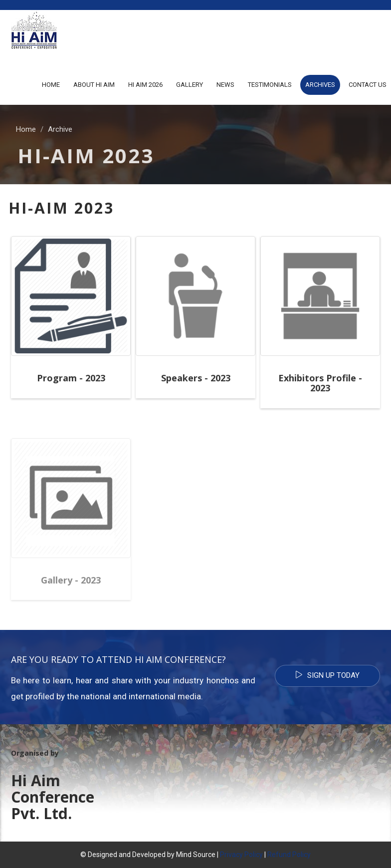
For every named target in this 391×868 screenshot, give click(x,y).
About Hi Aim (94, 85)
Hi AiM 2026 (145, 85)
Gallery (190, 85)
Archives (320, 85)
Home (51, 85)
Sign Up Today (327, 675)
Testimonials (270, 85)
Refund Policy (289, 855)
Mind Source (196, 855)
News (225, 85)
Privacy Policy (241, 855)
